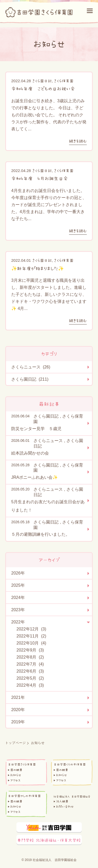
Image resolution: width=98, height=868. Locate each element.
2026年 (18, 573)
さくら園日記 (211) (30, 379)
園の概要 (16, 770)
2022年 (18, 622)
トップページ (16, 743)
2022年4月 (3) (30, 685)
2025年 (18, 585)
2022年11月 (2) (31, 636)
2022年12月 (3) (31, 629)
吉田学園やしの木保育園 (24, 796)
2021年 (18, 697)
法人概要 (62, 801)
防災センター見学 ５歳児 (36, 429)
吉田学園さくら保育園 (22, 764)
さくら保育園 (64, 81)
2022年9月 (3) (30, 650)
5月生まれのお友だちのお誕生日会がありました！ (48, 506)
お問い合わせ (65, 807)
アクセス (15, 780)
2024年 (18, 598)
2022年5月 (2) (30, 678)
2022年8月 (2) (30, 657)
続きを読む (78, 141)
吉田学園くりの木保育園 (70, 764)
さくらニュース (48, 441)
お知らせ (16, 775)
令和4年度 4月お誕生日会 (40, 178)
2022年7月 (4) (30, 664)
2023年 (18, 610)
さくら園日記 (42, 81)
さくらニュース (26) (31, 367)
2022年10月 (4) (31, 643)
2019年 (18, 722)
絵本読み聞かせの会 (30, 453)
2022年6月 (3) (30, 671)
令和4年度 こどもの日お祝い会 (43, 89)
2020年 (18, 710)
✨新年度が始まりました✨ (38, 269)
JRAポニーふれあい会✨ (34, 477)
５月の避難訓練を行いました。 (41, 534)
